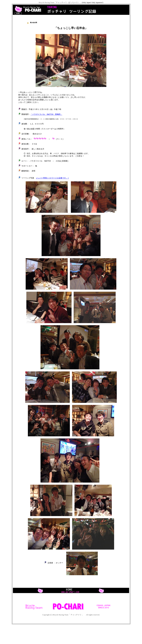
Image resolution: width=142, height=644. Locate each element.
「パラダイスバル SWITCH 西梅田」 (46, 120)
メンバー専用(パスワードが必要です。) (52, 189)
